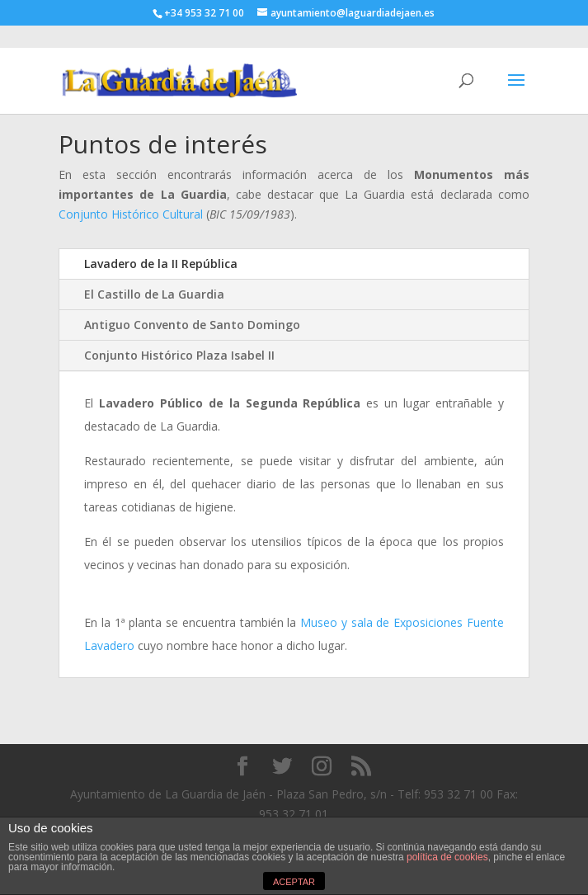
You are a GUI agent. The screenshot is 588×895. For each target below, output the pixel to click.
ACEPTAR (294, 882)
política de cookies (447, 857)
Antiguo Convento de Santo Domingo (192, 325)
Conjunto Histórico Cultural (131, 214)
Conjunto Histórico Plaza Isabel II (179, 355)
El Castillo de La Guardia (154, 294)
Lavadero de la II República (161, 264)
